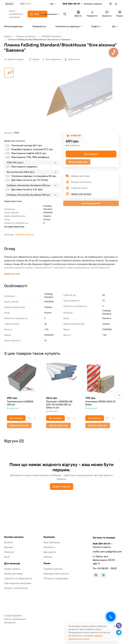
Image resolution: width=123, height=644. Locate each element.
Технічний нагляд (27, 145)
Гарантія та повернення (18, 578)
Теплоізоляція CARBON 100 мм (20, 403)
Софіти (95, 26)
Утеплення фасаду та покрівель (34, 176)
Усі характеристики (14, 227)
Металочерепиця (13, 26)
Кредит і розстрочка (16, 588)
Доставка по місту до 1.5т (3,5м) (30, 180)
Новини (48, 557)
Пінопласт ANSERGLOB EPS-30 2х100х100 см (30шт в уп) (59, 405)
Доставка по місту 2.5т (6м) (27, 189)
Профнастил (39, 26)
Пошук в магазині (48, 14)
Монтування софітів (29, 153)
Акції (7, 557)
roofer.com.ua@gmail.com (106, 552)
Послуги (9, 552)
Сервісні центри (53, 569)
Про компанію (52, 542)
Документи (50, 552)
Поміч (47, 563)
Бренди (9, 547)
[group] (65, 99)
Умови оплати (12, 569)
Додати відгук (62, 486)
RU (30, 4)
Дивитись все (12, 274)
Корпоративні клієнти (56, 574)
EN (26, 4)
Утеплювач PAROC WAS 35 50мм (100, 403)
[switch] (7, 146)
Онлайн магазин (14, 537)
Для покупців (12, 563)
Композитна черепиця (68, 26)
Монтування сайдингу (24, 167)
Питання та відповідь (56, 578)
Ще (52, 4)
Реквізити (49, 547)
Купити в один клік (78, 162)
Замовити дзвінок (93, 4)
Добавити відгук (16, 59)
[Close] (115, 626)
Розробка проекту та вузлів (32, 149)
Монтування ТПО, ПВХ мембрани (30, 157)
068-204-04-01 (71, 4)
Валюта (9, 4)
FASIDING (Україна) (25, 235)
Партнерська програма (18, 583)
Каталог (9, 542)
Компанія (49, 537)
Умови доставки (14, 574)
